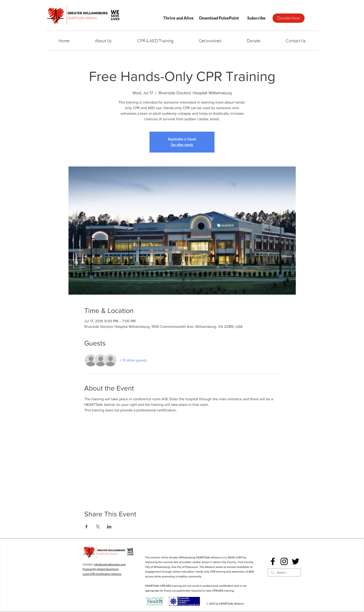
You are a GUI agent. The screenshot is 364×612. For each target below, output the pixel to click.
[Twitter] (296, 561)
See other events (182, 145)
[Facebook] (273, 561)
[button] (256, 18)
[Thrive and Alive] (178, 18)
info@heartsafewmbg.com (110, 564)
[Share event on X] (98, 527)
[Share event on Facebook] (86, 527)
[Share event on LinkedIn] (109, 527)
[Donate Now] (289, 18)
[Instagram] (284, 561)
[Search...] (284, 573)
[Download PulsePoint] (219, 18)
